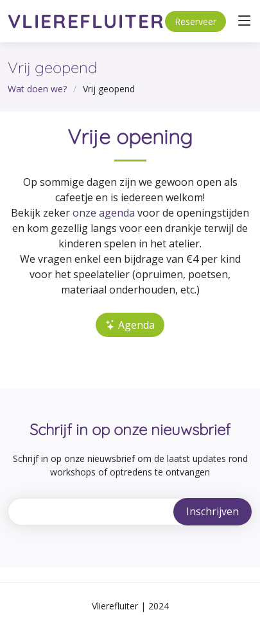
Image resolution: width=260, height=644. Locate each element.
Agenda (130, 325)
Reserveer (195, 21)
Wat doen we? (37, 89)
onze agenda (104, 213)
